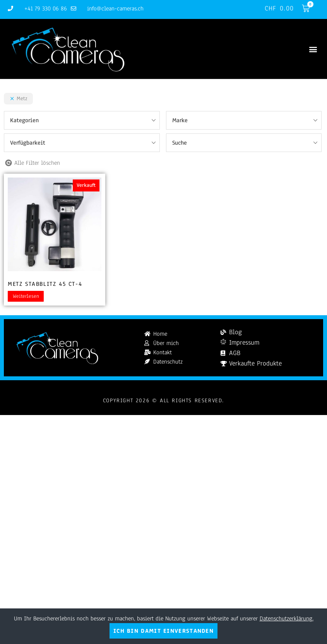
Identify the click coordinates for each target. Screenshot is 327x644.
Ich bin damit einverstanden (163, 631)
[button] (313, 49)
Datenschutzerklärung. (287, 618)
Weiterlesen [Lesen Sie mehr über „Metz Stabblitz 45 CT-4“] (26, 296)
